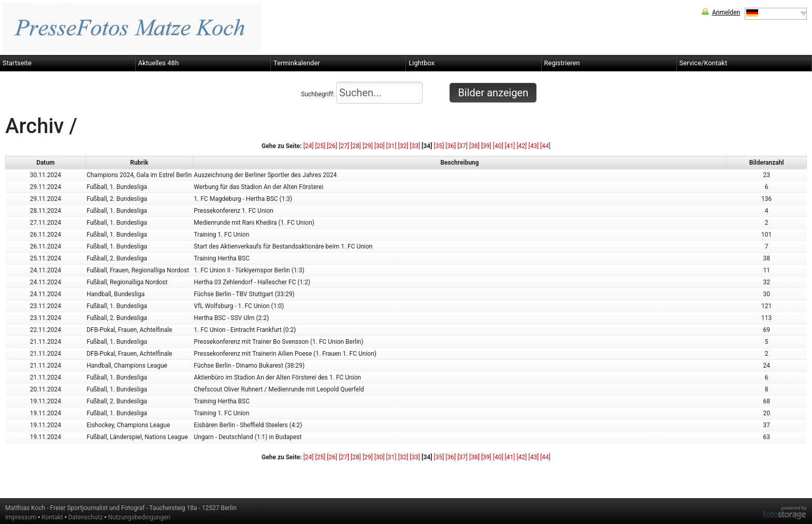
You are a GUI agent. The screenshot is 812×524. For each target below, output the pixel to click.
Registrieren (562, 63)
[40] (498, 146)
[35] (439, 146)
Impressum (21, 517)
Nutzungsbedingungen (139, 517)
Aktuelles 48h (158, 63)
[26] (332, 146)
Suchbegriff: (362, 93)
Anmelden (726, 12)
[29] (368, 146)
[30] (380, 146)
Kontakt (52, 517)
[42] (521, 146)
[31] (392, 146)
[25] (321, 146)
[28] (356, 146)
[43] (533, 146)
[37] (462, 146)
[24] (309, 146)
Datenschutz (86, 517)
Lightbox (422, 63)
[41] (510, 146)
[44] (545, 146)
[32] (403, 146)
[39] (486, 146)
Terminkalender (297, 63)
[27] (344, 146)
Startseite (17, 63)
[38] (474, 146)
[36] (451, 146)
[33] (415, 146)
